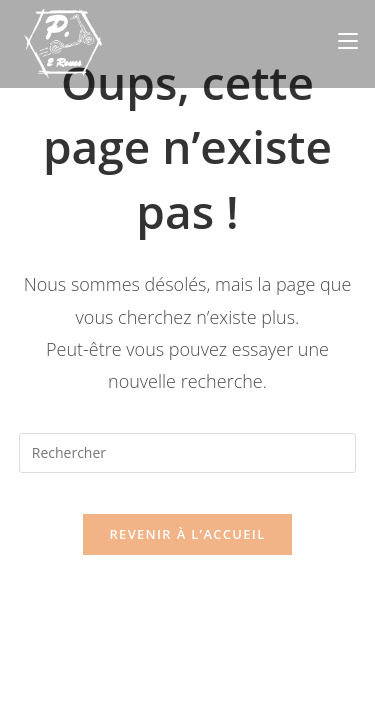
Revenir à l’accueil (187, 534)
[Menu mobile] (348, 41)
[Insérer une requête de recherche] (188, 453)
